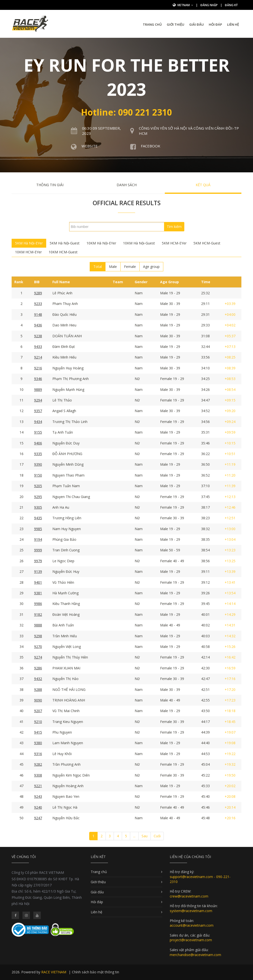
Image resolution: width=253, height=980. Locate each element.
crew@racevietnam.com (189, 896)
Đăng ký (231, 5)
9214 (38, 357)
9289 (38, 293)
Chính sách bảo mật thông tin (95, 972)
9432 (38, 679)
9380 (38, 743)
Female (130, 267)
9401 (38, 582)
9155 (38, 432)
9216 (38, 368)
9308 (38, 775)
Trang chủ (152, 24)
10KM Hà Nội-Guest (139, 243)
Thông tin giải (50, 185)
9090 (38, 700)
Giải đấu (197, 24)
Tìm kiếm (174, 227)
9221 (38, 786)
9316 (38, 754)
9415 (38, 732)
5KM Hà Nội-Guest (65, 243)
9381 (38, 593)
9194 (38, 539)
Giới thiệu (176, 24)
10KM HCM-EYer (28, 252)
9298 (38, 636)
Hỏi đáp (215, 24)
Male (113, 267)
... (134, 836)
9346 (38, 379)
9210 (38, 722)
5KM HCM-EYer (174, 243)
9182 (38, 614)
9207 (38, 711)
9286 (38, 668)
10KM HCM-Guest (63, 252)
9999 (38, 550)
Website (90, 146)
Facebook (151, 146)
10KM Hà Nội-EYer (101, 243)
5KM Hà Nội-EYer (29, 243)
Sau (145, 836)
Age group (151, 267)
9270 (38, 647)
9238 (38, 336)
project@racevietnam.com (191, 940)
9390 (38, 464)
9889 (38, 390)
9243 (38, 796)
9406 (38, 443)
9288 (38, 690)
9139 (38, 571)
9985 (38, 529)
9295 (38, 497)
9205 (38, 486)
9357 (38, 411)
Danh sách (127, 185)
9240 (38, 807)
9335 (38, 454)
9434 (38, 422)
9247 (38, 818)
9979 (38, 561)
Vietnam (185, 5)
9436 (38, 325)
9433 (38, 347)
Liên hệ (233, 24)
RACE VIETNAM (54, 972)
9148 (38, 314)
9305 (38, 507)
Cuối (157, 836)
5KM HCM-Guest (207, 243)
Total (98, 267)
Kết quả (203, 185)
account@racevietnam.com (192, 925)
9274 (38, 657)
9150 (38, 475)
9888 (38, 625)
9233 (38, 304)
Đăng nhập (209, 5)
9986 (38, 604)
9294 (38, 400)
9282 (38, 764)
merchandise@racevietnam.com (195, 955)
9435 (38, 518)
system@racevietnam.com (191, 911)
